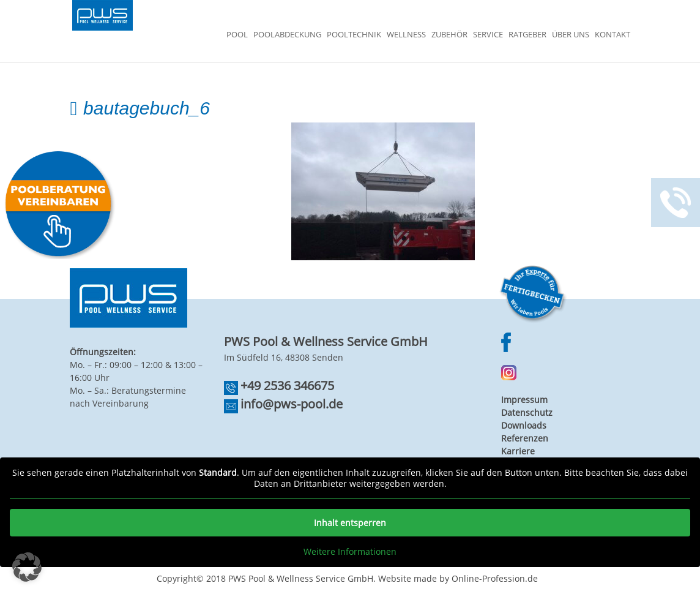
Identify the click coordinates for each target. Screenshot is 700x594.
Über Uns (571, 35)
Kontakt (612, 35)
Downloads (524, 425)
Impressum (524, 400)
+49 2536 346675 (287, 385)
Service (488, 35)
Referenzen (525, 438)
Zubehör (449, 35)
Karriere (518, 451)
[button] (27, 567)
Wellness (406, 35)
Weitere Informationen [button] (350, 552)
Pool (237, 35)
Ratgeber (527, 35)
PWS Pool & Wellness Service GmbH (301, 578)
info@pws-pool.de (292, 404)
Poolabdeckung (287, 35)
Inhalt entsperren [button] (350, 523)
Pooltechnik (354, 35)
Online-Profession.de (495, 578)
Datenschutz (527, 412)
